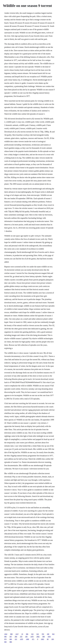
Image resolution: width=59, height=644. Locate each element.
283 (26, 637)
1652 (6, 634)
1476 (32, 637)
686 (11, 639)
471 (33, 639)
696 (5, 637)
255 (21, 637)
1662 (38, 637)
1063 (42, 639)
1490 (27, 639)
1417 (17, 634)
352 (32, 634)
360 (16, 637)
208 (48, 634)
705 (43, 634)
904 (5, 642)
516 (38, 634)
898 (11, 634)
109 (53, 639)
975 (5, 639)
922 (53, 634)
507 (11, 637)
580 (44, 637)
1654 (49, 637)
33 (22, 634)
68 (48, 639)
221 (16, 639)
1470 (22, 639)
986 (27, 634)
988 (11, 642)
